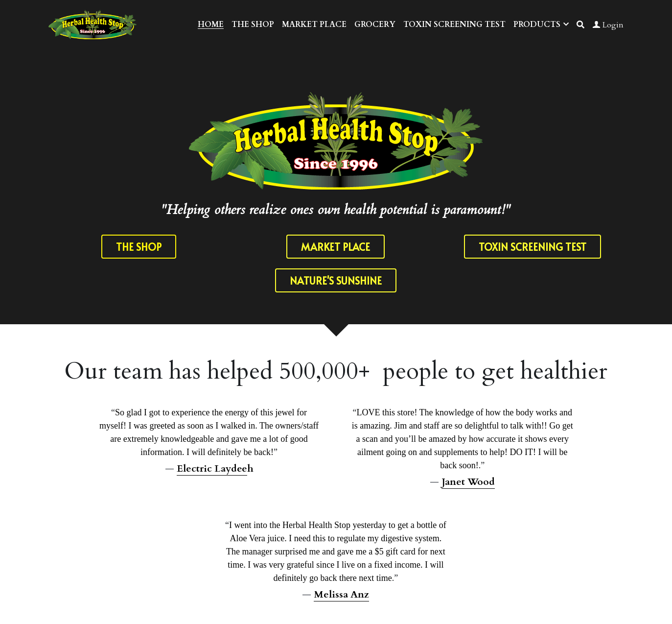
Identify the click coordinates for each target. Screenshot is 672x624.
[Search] (580, 25)
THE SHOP (139, 247)
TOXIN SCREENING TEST (533, 247)
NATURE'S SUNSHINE (336, 283)
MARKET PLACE (336, 247)
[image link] (93, 24)
